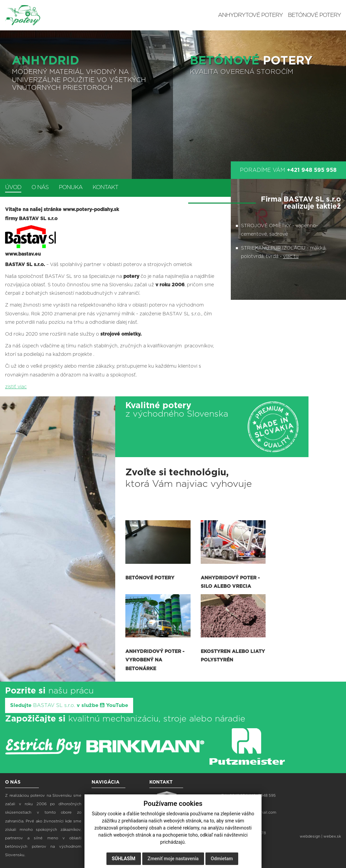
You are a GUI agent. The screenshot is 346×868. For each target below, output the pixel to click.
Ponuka (71, 187)
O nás (40, 187)
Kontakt (105, 187)
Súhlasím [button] (124, 859)
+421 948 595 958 (312, 170)
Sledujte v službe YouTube (69, 705)
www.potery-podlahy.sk (91, 210)
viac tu (291, 257)
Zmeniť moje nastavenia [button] (173, 859)
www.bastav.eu (23, 254)
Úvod (13, 187)
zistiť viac (16, 387)
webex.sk (332, 836)
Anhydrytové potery (250, 15)
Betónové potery (314, 15)
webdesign (310, 836)
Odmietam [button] (222, 859)
